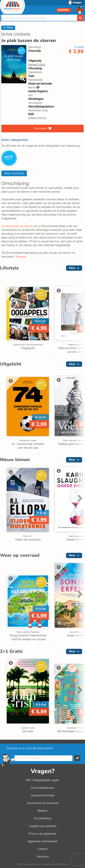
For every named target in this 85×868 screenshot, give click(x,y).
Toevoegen (40, 128)
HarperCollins (37, 65)
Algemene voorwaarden (43, 841)
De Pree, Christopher (16, 34)
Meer (72, 268)
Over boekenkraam (43, 788)
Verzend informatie (43, 795)
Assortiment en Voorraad (43, 803)
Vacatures (43, 857)
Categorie (64, 10)
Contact (43, 849)
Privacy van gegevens (42, 834)
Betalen (43, 811)
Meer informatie (14, 173)
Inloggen (77, 3)
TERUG (8, 28)
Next (79, 307)
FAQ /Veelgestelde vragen (43, 780)
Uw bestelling (42, 818)
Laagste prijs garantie (43, 826)
